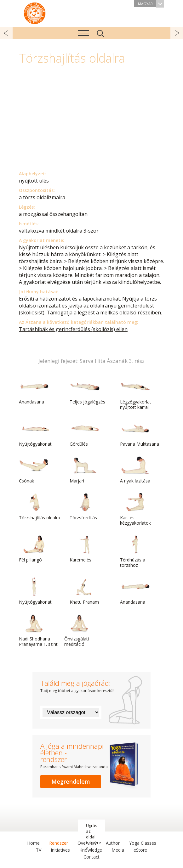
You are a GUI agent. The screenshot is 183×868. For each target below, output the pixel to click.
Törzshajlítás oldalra (40, 507)
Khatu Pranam (85, 591)
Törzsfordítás (85, 507)
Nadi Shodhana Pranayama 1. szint (38, 631)
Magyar (151, 4)
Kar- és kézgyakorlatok (135, 509)
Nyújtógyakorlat (35, 433)
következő (177, 33)
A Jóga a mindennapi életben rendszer (35, 13)
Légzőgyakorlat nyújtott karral (136, 394)
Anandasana (34, 391)
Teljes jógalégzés (87, 391)
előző (6, 33)
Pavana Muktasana (140, 433)
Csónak (34, 470)
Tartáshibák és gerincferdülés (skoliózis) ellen (73, 329)
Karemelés (85, 549)
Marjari (85, 470)
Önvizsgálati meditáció (79, 631)
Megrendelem (71, 781)
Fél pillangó (34, 549)
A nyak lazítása (135, 470)
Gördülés (85, 433)
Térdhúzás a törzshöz (135, 552)
